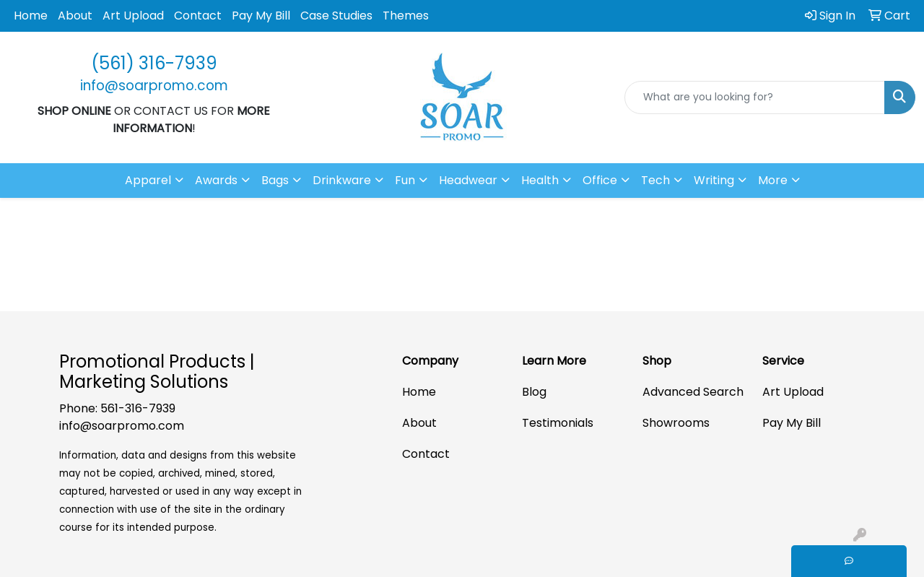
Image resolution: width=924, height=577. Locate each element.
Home (31, 16)
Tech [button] (655, 180)
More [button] (773, 180)
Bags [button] (275, 180)
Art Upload (133, 16)
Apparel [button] (148, 180)
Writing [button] (714, 180)
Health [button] (540, 180)
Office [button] (600, 180)
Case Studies (336, 16)
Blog (534, 392)
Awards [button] (216, 180)
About (75, 16)
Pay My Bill (261, 16)
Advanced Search (693, 392)
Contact (198, 16)
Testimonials (558, 423)
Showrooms (676, 423)
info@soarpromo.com (122, 426)
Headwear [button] (468, 180)
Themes (406, 16)
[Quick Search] (755, 97)
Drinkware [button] (342, 180)
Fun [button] (405, 180)
